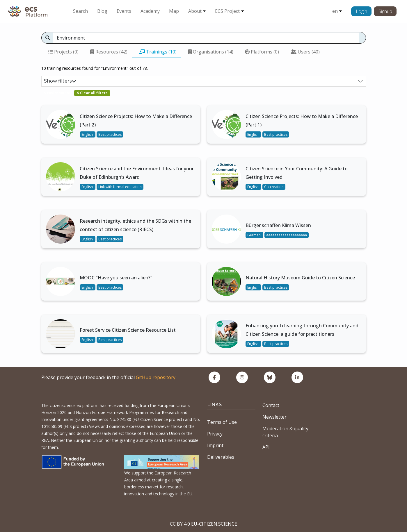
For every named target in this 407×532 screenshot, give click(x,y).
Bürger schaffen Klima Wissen (278, 225)
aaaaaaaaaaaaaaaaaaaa (287, 235)
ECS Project (227, 11)
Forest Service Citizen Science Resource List (128, 330)
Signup (385, 11)
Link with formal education (120, 187)
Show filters (60, 81)
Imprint (215, 445)
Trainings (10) (158, 52)
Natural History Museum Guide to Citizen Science (300, 278)
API (266, 447)
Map (174, 11)
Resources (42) (109, 52)
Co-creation (274, 187)
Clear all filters (92, 93)
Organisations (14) (211, 52)
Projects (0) (63, 52)
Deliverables (221, 457)
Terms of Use (222, 422)
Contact (271, 405)
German (254, 235)
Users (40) (305, 52)
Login (361, 11)
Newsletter (274, 417)
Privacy (215, 434)
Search (80, 11)
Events (124, 11)
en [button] (335, 11)
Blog (102, 11)
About (195, 11)
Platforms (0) (262, 52)
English (88, 134)
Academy (150, 11)
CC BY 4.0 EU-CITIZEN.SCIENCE (203, 524)
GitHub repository (156, 377)
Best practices (110, 134)
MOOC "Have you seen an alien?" (116, 278)
